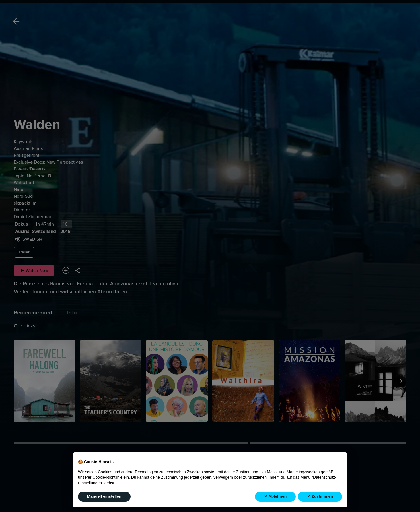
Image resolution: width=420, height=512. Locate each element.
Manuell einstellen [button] (104, 496)
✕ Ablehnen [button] (275, 496)
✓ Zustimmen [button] (320, 496)
